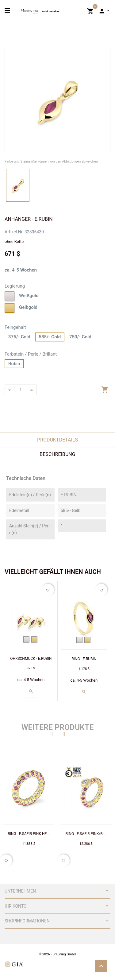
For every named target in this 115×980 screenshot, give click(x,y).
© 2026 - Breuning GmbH (58, 954)
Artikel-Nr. (14, 232)
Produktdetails (57, 440)
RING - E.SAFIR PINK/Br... (86, 834)
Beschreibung (57, 454)
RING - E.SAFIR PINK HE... (29, 834)
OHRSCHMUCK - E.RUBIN (31, 659)
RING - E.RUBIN (84, 659)
